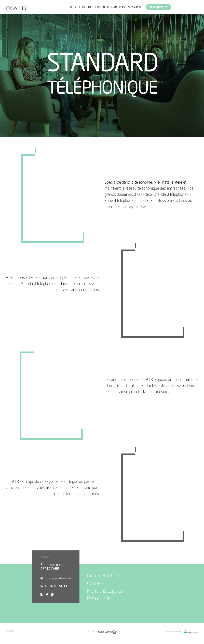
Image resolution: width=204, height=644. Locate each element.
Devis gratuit (158, 7)
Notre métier (77, 7)
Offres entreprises (114, 7)
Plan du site (99, 599)
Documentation (103, 576)
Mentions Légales (105, 591)
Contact (95, 584)
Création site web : (173, 632)
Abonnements (135, 7)
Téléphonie (94, 7)
